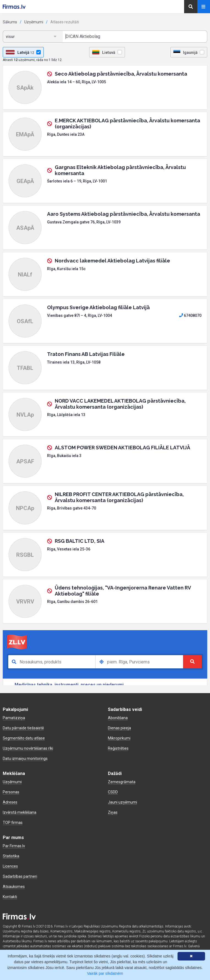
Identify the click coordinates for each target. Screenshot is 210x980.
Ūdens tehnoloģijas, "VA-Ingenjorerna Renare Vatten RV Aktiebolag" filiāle (123, 591)
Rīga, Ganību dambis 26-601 (72, 602)
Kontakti (10, 897)
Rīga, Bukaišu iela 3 (64, 456)
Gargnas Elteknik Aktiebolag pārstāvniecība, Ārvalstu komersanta (120, 170)
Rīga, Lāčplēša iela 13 (66, 415)
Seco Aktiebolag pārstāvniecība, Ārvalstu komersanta (121, 74)
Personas (11, 792)
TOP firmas (13, 823)
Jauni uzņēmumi (122, 802)
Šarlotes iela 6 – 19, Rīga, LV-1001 (77, 181)
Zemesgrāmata (122, 782)
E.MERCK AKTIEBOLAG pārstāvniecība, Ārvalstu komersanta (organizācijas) (127, 124)
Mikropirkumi (119, 738)
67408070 (190, 315)
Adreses (10, 802)
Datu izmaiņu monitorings (25, 758)
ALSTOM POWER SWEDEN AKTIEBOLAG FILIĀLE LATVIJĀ (122, 448)
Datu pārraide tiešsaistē (23, 728)
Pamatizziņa (14, 718)
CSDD (113, 792)
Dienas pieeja (119, 728)
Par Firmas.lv (14, 846)
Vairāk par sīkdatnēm (105, 973)
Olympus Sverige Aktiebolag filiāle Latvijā (98, 307)
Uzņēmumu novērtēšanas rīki (28, 748)
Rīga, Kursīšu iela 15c (66, 269)
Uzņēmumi (34, 22)
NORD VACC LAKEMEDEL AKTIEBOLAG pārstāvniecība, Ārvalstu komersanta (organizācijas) (120, 404)
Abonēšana (118, 718)
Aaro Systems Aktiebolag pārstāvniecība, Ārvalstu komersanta (124, 214)
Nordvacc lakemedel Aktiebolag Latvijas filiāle (112, 261)
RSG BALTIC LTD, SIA (80, 541)
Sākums (10, 22)
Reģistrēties (118, 748)
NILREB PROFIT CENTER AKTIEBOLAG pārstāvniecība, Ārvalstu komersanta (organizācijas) (119, 497)
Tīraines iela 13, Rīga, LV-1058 (74, 362)
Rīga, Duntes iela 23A (66, 134)
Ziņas (113, 812)
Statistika (11, 856)
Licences (10, 866)
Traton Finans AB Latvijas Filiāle (86, 354)
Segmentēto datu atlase (24, 738)
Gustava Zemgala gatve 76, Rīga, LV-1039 (84, 222)
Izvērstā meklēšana (20, 812)
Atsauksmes (14, 887)
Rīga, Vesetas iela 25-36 (69, 549)
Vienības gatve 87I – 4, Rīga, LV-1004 (80, 315)
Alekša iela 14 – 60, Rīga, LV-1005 (77, 82)
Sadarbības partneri (20, 876)
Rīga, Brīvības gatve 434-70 (72, 508)
